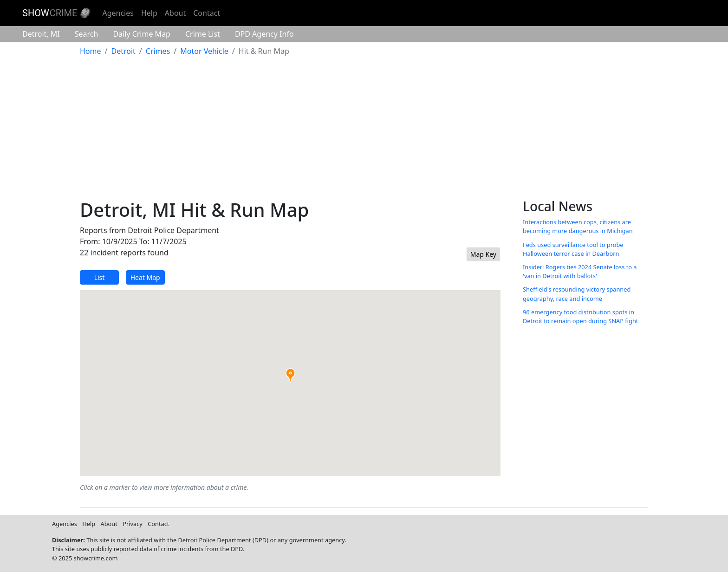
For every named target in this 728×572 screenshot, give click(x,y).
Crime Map (142, 34)
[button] (290, 376)
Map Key (483, 254)
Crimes (158, 51)
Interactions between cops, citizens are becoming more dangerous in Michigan (578, 226)
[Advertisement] (364, 129)
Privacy (133, 524)
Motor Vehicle (204, 51)
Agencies (118, 13)
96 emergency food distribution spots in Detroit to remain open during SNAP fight (580, 316)
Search (87, 34)
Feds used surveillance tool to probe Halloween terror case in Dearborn (573, 249)
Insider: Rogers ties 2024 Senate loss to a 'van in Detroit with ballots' (580, 271)
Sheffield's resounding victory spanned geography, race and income (577, 294)
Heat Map (145, 277)
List (100, 277)
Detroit (41, 34)
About (175, 13)
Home (91, 51)
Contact (207, 13)
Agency (264, 34)
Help (149, 13)
